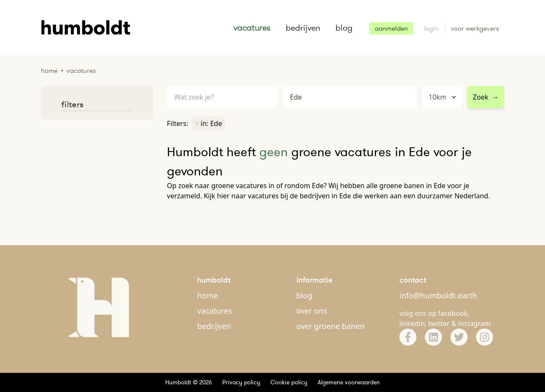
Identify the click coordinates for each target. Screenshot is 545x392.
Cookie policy (289, 382)
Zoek (486, 97)
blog (344, 28)
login (432, 28)
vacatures (252, 28)
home (208, 295)
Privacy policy (241, 382)
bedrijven (303, 28)
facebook (453, 313)
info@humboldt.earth (438, 295)
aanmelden (391, 28)
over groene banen (331, 326)
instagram (475, 323)
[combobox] (350, 97)
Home (49, 70)
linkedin (412, 323)
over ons (312, 311)
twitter (439, 323)
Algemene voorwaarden (349, 382)
